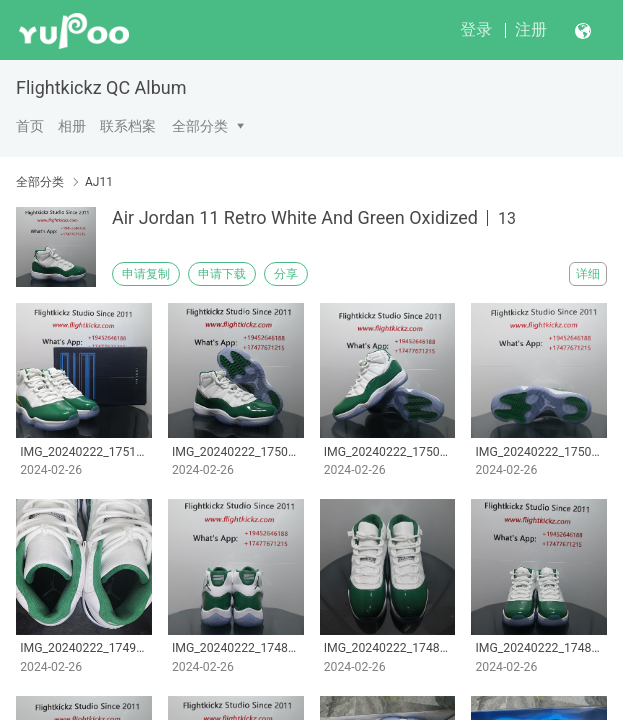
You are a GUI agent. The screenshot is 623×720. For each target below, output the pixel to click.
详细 (588, 274)
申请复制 (146, 274)
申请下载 (222, 274)
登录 (476, 29)
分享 (286, 274)
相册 (72, 126)
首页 (30, 126)
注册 (531, 29)
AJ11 (99, 182)
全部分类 (200, 126)
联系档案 (128, 126)
